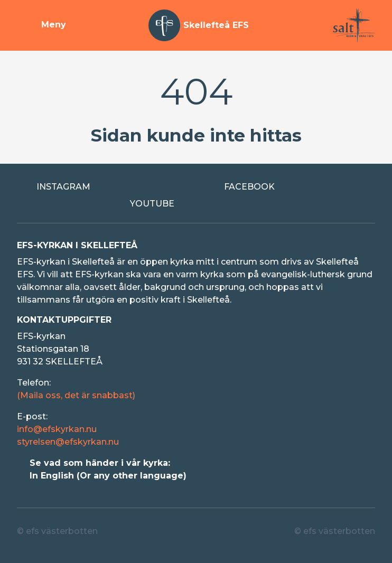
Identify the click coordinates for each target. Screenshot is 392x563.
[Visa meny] (41, 25)
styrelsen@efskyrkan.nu (68, 442)
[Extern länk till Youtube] (196, 204)
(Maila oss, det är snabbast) (76, 395)
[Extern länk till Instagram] (102, 187)
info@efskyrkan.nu (57, 429)
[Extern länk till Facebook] (290, 187)
